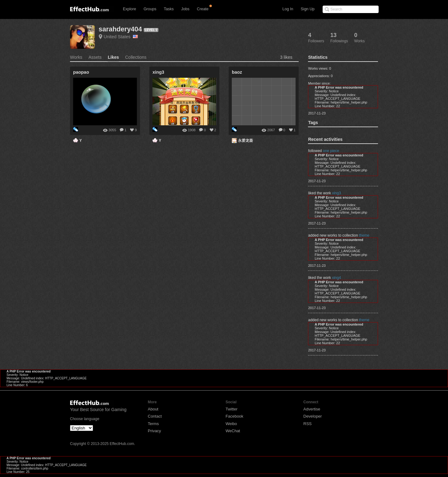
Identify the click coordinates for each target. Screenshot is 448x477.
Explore (129, 9)
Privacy (154, 431)
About (153, 409)
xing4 (336, 278)
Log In (288, 9)
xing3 (336, 193)
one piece (331, 151)
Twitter (231, 409)
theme (364, 235)
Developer (313, 416)
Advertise (312, 409)
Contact (155, 416)
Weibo (231, 424)
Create (203, 9)
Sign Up (308, 9)
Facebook (234, 416)
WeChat (233, 431)
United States (121, 37)
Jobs (185, 9)
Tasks (169, 9)
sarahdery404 (120, 29)
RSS (308, 424)
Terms (153, 424)
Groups (150, 9)
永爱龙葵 (245, 141)
